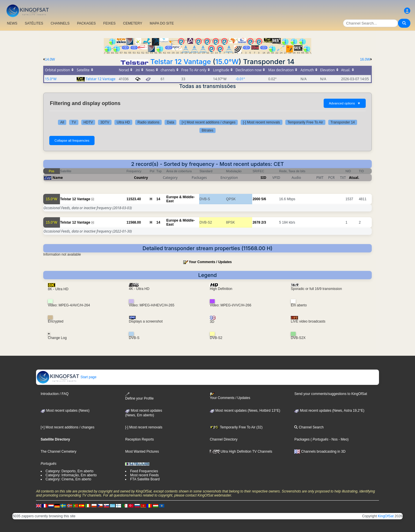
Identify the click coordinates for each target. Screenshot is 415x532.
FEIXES (109, 23)
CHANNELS (60, 23)
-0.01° (240, 79)
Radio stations (148, 122)
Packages (302, 439)
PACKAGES (86, 23)
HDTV (88, 122)
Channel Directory (224, 439)
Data (170, 122)
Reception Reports (139, 439)
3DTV (105, 122)
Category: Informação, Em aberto (71, 475)
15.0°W (227, 62)
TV (74, 122)
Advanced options (345, 103)
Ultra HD (123, 122)
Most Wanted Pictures (142, 452)
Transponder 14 (343, 122)
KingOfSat (386, 516)
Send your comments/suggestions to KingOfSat (331, 394)
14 (158, 199)
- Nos (333, 439)
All (62, 122)
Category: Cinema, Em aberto (68, 479)
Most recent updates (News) (65, 411)
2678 (256, 222)
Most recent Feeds (144, 475)
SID (263, 178)
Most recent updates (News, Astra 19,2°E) (329, 411)
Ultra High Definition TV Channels (241, 452)
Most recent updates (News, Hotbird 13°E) (245, 411)
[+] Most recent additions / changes (208, 122)
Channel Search (309, 427)
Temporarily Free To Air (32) (236, 427)
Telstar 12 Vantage (181, 62)
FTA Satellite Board (145, 479)
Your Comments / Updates (210, 262)
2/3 (264, 222)
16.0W (365, 59)
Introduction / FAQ (55, 394)
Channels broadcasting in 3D (320, 452)
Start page (66, 377)
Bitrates (208, 130)
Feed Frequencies (144, 471)
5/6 (264, 199)
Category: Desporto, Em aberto (69, 471)
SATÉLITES (34, 23)
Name (58, 178)
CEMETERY (133, 23)
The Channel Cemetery (59, 452)
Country (141, 178)
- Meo (343, 439)
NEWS (12, 23)
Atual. (354, 178)
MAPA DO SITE (162, 23)
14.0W (50, 59)
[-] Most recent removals (262, 122)
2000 (256, 199)
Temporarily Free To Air (305, 122)
